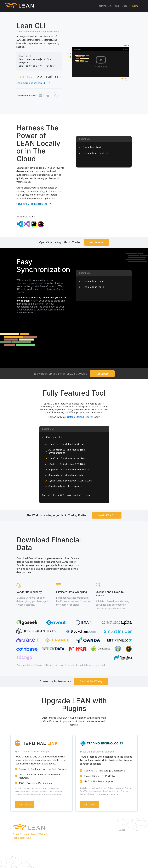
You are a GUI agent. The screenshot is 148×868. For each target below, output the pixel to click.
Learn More (24, 804)
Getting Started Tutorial (80, 417)
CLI (117, 6)
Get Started (97, 242)
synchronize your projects (31, 283)
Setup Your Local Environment (34, 204)
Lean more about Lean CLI (33, 83)
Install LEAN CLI (107, 515)
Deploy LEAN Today (91, 681)
